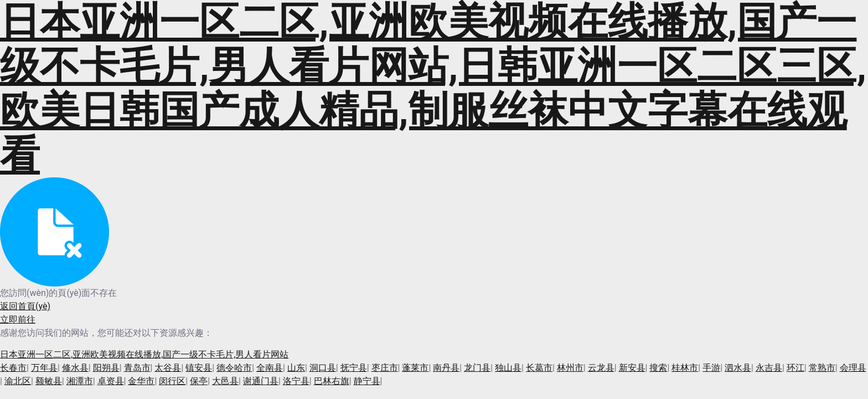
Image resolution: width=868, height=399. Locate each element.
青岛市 (137, 368)
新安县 (632, 368)
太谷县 (168, 368)
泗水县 (738, 368)
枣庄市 (385, 368)
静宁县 (367, 381)
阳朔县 (106, 368)
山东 (296, 368)
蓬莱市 (415, 368)
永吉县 (769, 368)
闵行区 (172, 381)
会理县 (853, 368)
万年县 (44, 368)
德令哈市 (234, 368)
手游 (711, 368)
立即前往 (18, 319)
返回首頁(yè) (25, 306)
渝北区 (18, 381)
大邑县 (225, 381)
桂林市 (685, 368)
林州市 (570, 368)
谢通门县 (261, 381)
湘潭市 (80, 381)
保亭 (199, 381)
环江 (795, 368)
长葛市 (539, 368)
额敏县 (49, 381)
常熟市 (822, 368)
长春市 (13, 368)
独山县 (508, 368)
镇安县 (199, 368)
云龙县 (601, 368)
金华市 (141, 381)
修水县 (75, 368)
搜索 (658, 368)
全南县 (270, 368)
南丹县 (446, 368)
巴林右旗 (332, 381)
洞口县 (323, 368)
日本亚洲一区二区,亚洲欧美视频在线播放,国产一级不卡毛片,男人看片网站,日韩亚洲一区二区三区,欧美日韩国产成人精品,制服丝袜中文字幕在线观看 (433, 89)
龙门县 (477, 368)
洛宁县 (296, 381)
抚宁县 (354, 368)
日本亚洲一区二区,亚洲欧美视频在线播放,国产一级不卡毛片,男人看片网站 (144, 354)
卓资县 (111, 381)
